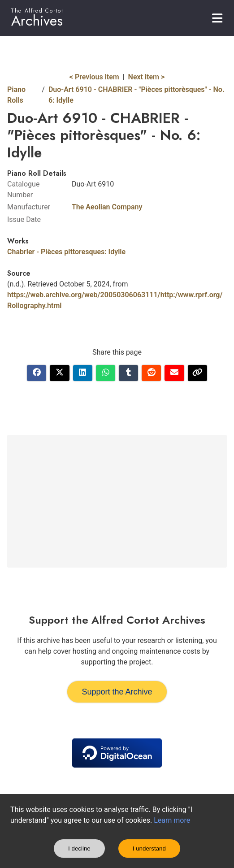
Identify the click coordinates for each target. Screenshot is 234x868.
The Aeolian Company (107, 207)
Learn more (172, 820)
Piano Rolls (16, 95)
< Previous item (94, 77)
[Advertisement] (117, 501)
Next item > (147, 77)
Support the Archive (117, 692)
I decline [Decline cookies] (79, 848)
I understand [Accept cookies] (149, 848)
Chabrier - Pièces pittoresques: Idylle (66, 252)
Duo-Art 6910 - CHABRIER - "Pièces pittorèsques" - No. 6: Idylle (136, 95)
